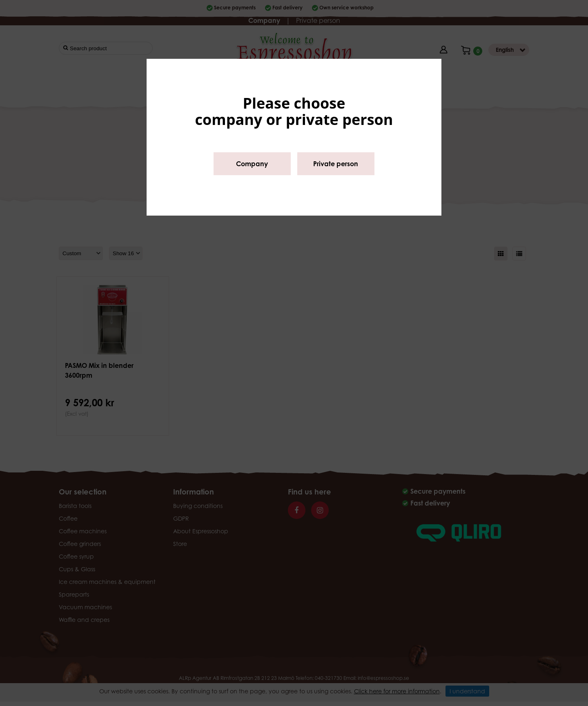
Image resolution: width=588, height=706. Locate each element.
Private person (336, 164)
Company (252, 164)
